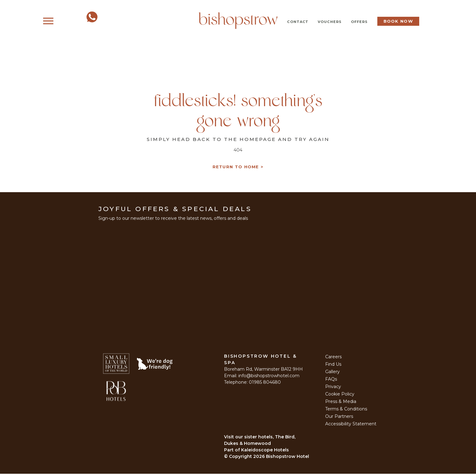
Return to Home (236, 168)
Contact (298, 22)
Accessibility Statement (351, 425)
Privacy (333, 388)
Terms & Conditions (346, 410)
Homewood (257, 445)
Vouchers (330, 22)
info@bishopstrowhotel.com (269, 377)
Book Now (398, 21)
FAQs (331, 380)
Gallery (332, 373)
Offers (359, 22)
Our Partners (339, 418)
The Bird (285, 438)
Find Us (333, 365)
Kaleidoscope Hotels (265, 451)
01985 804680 (265, 383)
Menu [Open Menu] (61, 21)
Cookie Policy (340, 395)
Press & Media (341, 403)
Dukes (231, 445)
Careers (333, 358)
